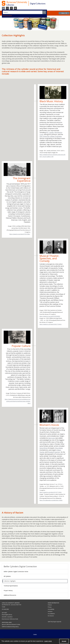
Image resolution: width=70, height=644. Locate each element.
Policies (50, 605)
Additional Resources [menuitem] (10, 595)
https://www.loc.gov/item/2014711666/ (51, 492)
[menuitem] (35, 634)
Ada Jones (52, 438)
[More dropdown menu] (64, 13)
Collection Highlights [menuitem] (10, 581)
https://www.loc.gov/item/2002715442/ (51, 324)
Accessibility (51, 609)
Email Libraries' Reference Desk (10, 619)
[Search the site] (28, 12)
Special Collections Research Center (11, 624)
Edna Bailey (59, 448)
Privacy (50, 607)
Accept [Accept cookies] (64, 641)
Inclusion (50, 611)
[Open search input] (3, 8)
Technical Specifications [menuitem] (11, 586)
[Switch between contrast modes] (15, 8)
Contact (35, 634)
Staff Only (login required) (54, 622)
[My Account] (11, 8)
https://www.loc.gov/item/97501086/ (20, 234)
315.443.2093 (5, 609)
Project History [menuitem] (8, 590)
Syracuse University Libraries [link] (11, 603)
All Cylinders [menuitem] (7, 576)
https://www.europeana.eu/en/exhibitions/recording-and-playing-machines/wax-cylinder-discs (18, 401)
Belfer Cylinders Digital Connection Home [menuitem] (16, 572)
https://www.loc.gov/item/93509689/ (50, 316)
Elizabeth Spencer (54, 452)
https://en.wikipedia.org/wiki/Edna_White (51, 500)
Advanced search (7, 16)
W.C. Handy (50, 132)
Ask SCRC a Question (7, 617)
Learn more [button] (48, 641)
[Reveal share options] (7, 8)
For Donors (51, 616)
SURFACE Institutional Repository (10, 627)
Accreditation (51, 614)
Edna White (43, 448)
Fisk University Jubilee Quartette (51, 136)
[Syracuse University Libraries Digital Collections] (29, 3)
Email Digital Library (7, 615)
